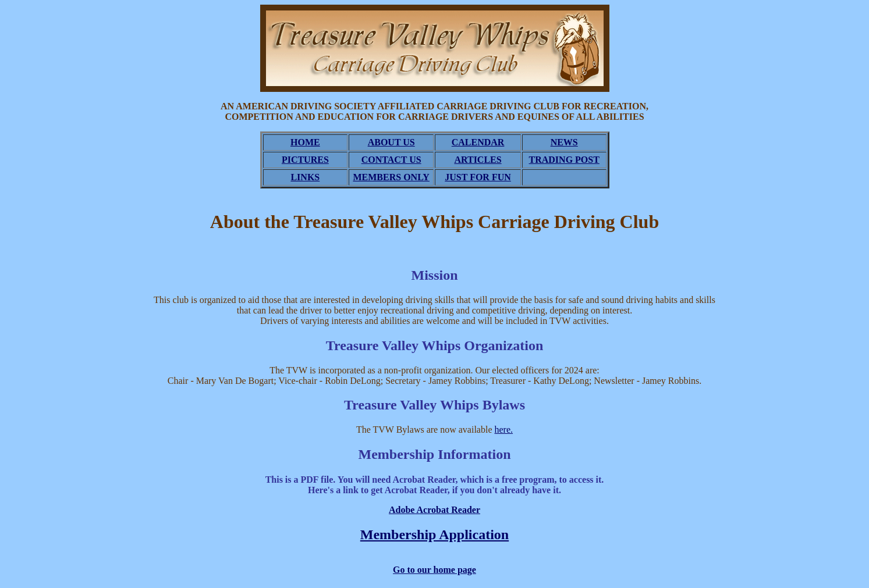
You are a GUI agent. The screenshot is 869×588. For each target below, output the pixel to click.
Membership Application (434, 534)
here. (504, 430)
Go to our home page (434, 570)
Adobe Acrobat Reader (434, 510)
